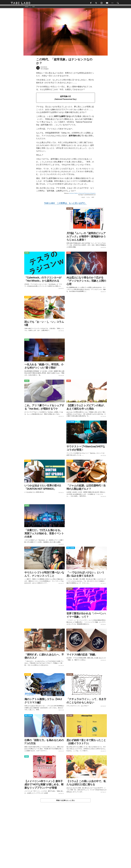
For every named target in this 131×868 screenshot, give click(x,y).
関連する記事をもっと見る (65, 801)
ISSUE (27, 254)
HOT (93, 198)
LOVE (69, 254)
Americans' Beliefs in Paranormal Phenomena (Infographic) (82, 194)
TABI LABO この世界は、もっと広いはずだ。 (65, 204)
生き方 (83, 198)
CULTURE (70, 209)
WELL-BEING (71, 423)
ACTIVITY (28, 298)
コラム (88, 198)
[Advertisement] (66, 840)
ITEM (27, 757)
